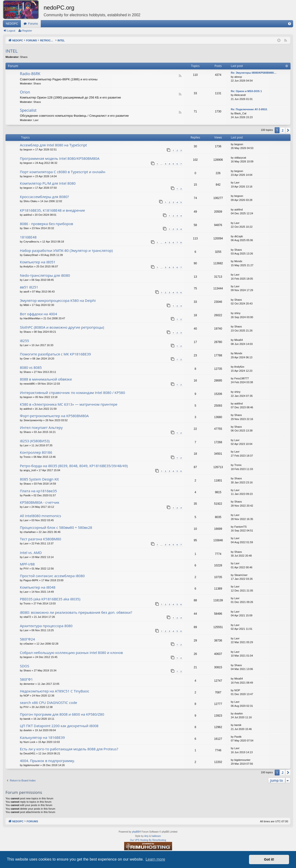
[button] (288, 130)
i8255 (24, 341)
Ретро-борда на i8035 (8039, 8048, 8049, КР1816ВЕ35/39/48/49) (74, 466)
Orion (25, 92)
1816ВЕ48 (28, 237)
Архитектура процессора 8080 (46, 626)
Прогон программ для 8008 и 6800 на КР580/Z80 (62, 714)
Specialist (28, 110)
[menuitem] (290, 24)
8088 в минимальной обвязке (46, 379)
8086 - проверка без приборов (46, 224)
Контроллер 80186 (36, 452)
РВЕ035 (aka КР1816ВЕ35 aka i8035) (50, 599)
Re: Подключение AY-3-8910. (249, 109)
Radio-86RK (30, 74)
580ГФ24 (27, 639)
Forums (33, 24)
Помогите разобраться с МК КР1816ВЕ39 (55, 354)
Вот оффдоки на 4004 (38, 314)
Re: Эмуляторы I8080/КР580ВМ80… (254, 73)
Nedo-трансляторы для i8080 (45, 275)
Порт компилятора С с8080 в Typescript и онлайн (63, 172)
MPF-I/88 (27, 564)
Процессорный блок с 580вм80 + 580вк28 (56, 527)
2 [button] (283, 130)
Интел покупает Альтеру (41, 427)
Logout (11, 31)
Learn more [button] (155, 859)
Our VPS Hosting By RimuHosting (148, 840)
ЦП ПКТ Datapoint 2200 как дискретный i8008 (59, 726)
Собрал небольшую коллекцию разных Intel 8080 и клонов (71, 652)
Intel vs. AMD (31, 553)
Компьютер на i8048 (38, 587)
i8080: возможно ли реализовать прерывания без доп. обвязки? (76, 612)
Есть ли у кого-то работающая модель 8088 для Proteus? (69, 749)
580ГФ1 (26, 679)
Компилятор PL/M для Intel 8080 (48, 183)
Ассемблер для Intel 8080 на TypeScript (53, 145)
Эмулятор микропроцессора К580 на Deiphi (58, 300)
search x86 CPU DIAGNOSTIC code (49, 702)
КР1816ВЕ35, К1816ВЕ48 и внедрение (52, 210)
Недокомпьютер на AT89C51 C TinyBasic (55, 691)
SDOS (25, 666)
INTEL (12, 51)
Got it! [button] (269, 859)
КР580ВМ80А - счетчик (40, 502)
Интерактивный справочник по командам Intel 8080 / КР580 (73, 393)
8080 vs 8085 (31, 367)
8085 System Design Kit (39, 479)
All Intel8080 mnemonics (41, 516)
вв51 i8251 (29, 287)
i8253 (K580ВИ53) (35, 441)
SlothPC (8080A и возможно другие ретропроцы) (62, 327)
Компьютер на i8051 (38, 262)
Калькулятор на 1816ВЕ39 (42, 737)
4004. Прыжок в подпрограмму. (47, 761)
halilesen (156, 836)
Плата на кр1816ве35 (38, 491)
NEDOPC (12, 24)
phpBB (136, 832)
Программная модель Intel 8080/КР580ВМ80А (60, 158)
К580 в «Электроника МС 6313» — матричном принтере (69, 404)
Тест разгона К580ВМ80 (41, 539)
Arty (146, 836)
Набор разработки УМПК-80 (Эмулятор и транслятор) (66, 250)
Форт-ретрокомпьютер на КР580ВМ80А (54, 416)
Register (27, 31)
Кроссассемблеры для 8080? (44, 197)
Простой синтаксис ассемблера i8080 (52, 576)
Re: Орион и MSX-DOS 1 (246, 91)
